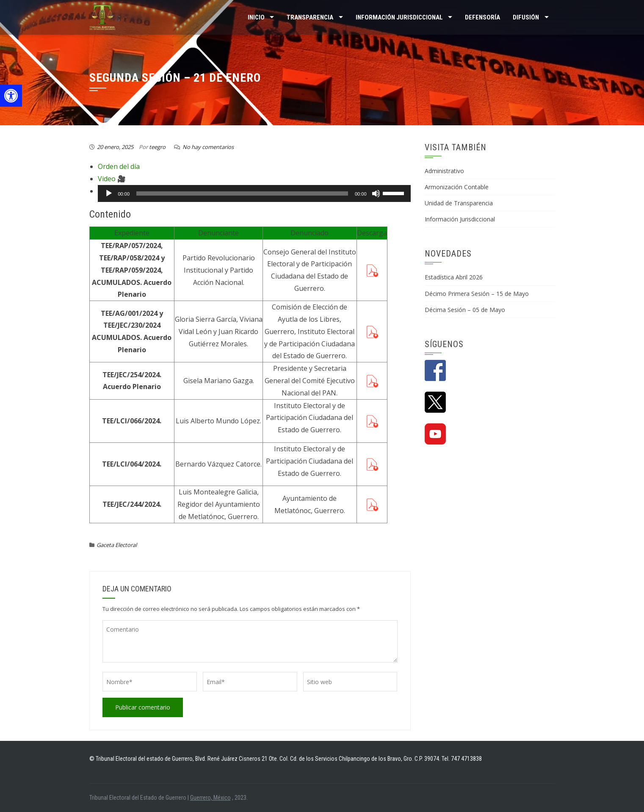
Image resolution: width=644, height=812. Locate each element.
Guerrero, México (210, 798)
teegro (157, 147)
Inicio (256, 17)
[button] (11, 96)
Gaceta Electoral (117, 545)
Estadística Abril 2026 (454, 277)
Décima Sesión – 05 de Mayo (465, 310)
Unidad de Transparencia (459, 203)
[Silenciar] (376, 193)
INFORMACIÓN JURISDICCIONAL (399, 17)
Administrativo (444, 171)
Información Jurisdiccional (460, 219)
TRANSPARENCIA (310, 17)
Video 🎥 (112, 179)
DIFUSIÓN (526, 17)
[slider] (242, 193)
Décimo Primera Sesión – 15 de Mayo (477, 294)
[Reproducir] (109, 193)
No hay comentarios (208, 147)
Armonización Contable (457, 187)
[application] (254, 193)
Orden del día (119, 166)
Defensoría (482, 17)
